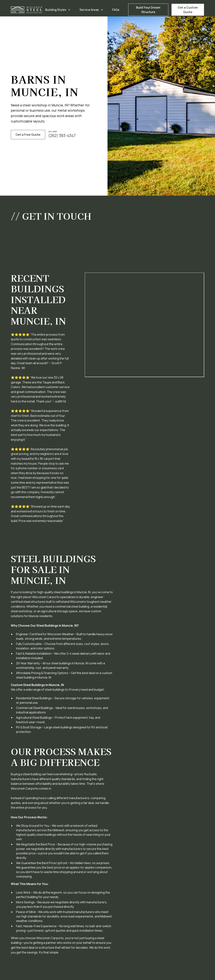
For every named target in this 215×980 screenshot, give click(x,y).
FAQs (116, 10)
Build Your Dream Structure (148, 10)
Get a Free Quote (28, 135)
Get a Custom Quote (188, 10)
